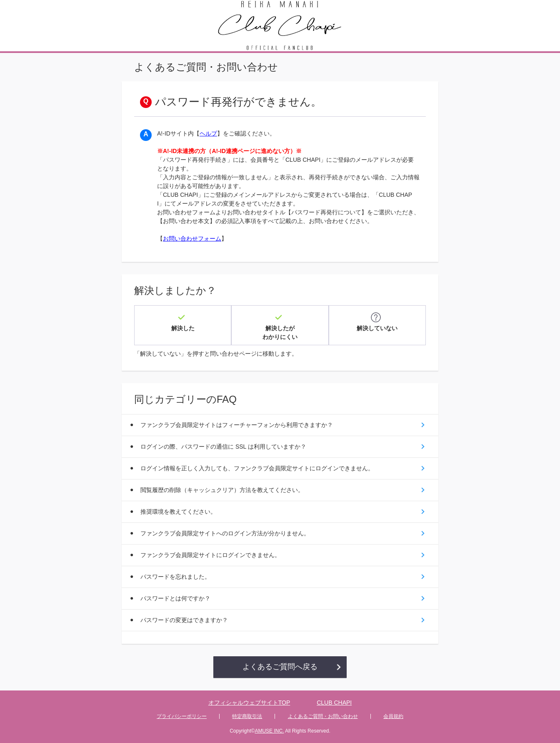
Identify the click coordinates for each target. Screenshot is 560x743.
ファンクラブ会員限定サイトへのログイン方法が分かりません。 (225, 533)
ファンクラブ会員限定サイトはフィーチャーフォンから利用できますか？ (237, 425)
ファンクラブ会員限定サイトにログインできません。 (210, 555)
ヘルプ (208, 133)
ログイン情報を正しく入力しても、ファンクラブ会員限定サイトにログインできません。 (257, 468)
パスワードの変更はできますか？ (184, 620)
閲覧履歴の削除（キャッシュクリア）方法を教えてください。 (222, 490)
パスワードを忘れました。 (175, 577)
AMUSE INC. (269, 731)
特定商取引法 (247, 716)
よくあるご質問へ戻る (280, 667)
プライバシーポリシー (182, 716)
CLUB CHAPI (334, 703)
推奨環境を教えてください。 (178, 512)
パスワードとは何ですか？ (175, 598)
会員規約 (393, 716)
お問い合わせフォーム (192, 238)
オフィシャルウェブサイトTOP (249, 703)
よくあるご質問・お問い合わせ (323, 716)
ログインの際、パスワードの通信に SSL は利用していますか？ (223, 447)
